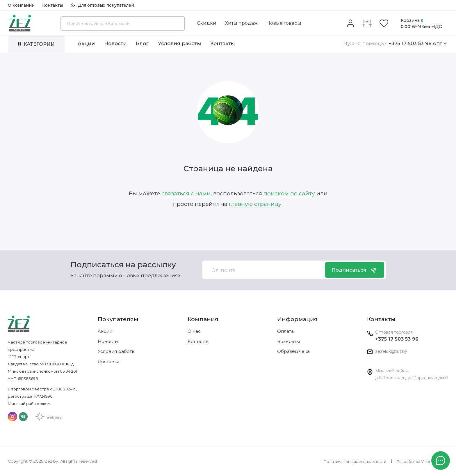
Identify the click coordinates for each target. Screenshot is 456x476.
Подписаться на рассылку (123, 265)
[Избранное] (384, 23)
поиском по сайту (289, 193)
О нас (194, 331)
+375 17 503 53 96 (397, 339)
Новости (115, 43)
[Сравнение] (367, 23)
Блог (142, 43)
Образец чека (293, 351)
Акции (86, 43)
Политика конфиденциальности (355, 461)
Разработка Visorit (415, 461)
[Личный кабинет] (350, 23)
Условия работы (179, 43)
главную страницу (255, 204)
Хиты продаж (241, 23)
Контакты (52, 5)
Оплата (285, 331)
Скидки (207, 23)
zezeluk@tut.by (391, 351)
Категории (36, 44)
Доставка (109, 362)
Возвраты (288, 341)
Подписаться (355, 270)
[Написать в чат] (441, 461)
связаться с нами (186, 193)
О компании (21, 5)
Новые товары (284, 23)
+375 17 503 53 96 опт (395, 43)
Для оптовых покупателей (102, 5)
